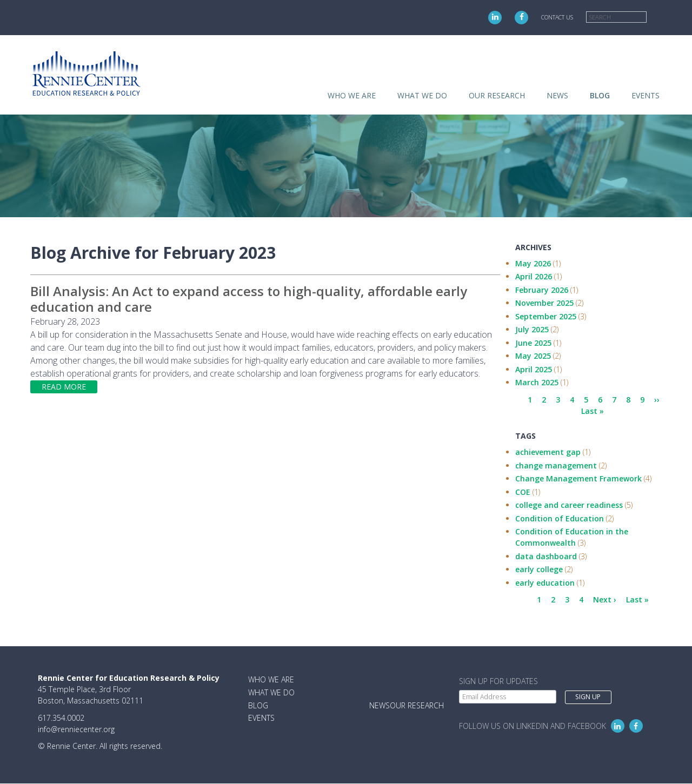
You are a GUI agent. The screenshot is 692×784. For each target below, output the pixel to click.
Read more (64, 387)
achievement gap (548, 452)
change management (556, 465)
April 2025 (534, 369)
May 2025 (533, 356)
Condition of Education (560, 518)
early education (545, 583)
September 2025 (546, 316)
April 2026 (534, 276)
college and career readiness (569, 505)
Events (646, 95)
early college (539, 569)
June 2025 (533, 343)
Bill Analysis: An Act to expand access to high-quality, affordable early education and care (249, 299)
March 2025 (537, 382)
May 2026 (533, 263)
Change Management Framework (578, 478)
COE (523, 492)
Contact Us (557, 17)
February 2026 (542, 290)
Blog (600, 95)
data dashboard (546, 556)
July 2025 (532, 329)
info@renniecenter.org (76, 729)
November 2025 (544, 303)
